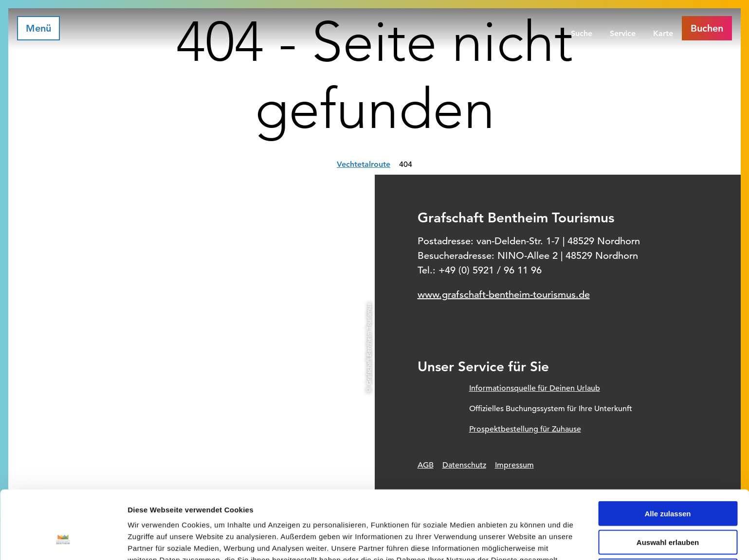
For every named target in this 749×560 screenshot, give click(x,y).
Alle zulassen (667, 451)
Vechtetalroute (364, 164)
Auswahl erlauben (668, 480)
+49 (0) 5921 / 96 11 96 (490, 270)
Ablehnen (668, 509)
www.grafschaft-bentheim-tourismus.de (504, 295)
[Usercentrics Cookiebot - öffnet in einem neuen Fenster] (63, 541)
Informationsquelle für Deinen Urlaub (535, 388)
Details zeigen (518, 541)
